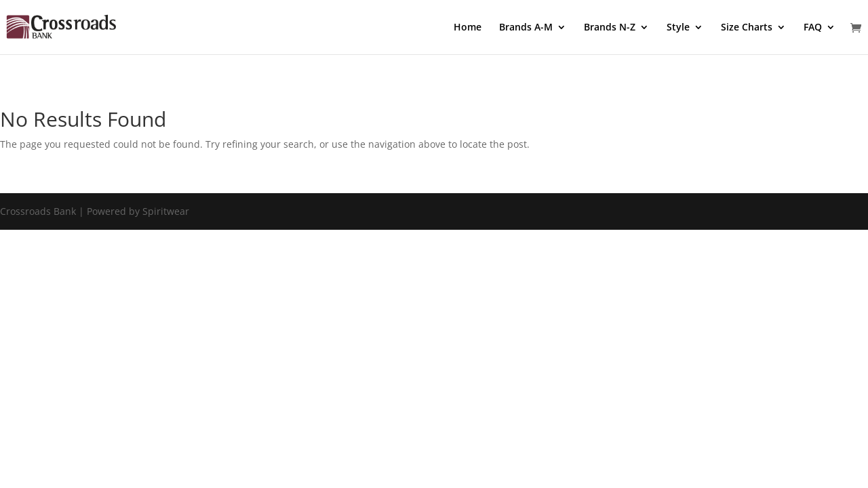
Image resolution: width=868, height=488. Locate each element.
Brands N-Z (610, 28)
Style (678, 28)
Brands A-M (526, 28)
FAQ (813, 28)
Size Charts (747, 28)
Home (468, 28)
